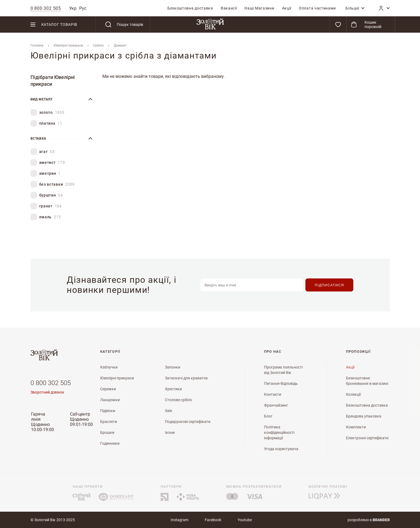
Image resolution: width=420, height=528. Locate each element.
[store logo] (210, 24)
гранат (50, 206)
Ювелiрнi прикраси (68, 45)
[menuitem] (190, 8)
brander (381, 520)
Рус (83, 8)
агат (47, 152)
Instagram (180, 520)
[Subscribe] (329, 285)
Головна (37, 45)
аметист (52, 163)
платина (51, 123)
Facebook (213, 520)
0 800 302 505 (51, 383)
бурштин (51, 195)
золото (52, 113)
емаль (50, 217)
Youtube (245, 520)
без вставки (57, 184)
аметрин (50, 174)
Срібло (98, 45)
